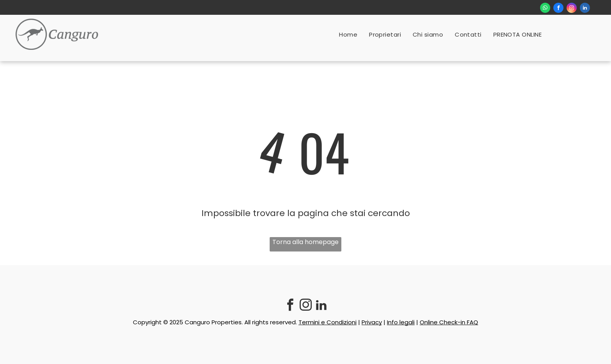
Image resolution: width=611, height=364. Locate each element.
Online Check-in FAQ (449, 322)
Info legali (401, 322)
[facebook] (558, 9)
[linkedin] (585, 9)
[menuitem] (348, 34)
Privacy (372, 322)
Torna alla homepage (305, 242)
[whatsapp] (545, 9)
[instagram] (572, 9)
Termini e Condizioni (328, 322)
